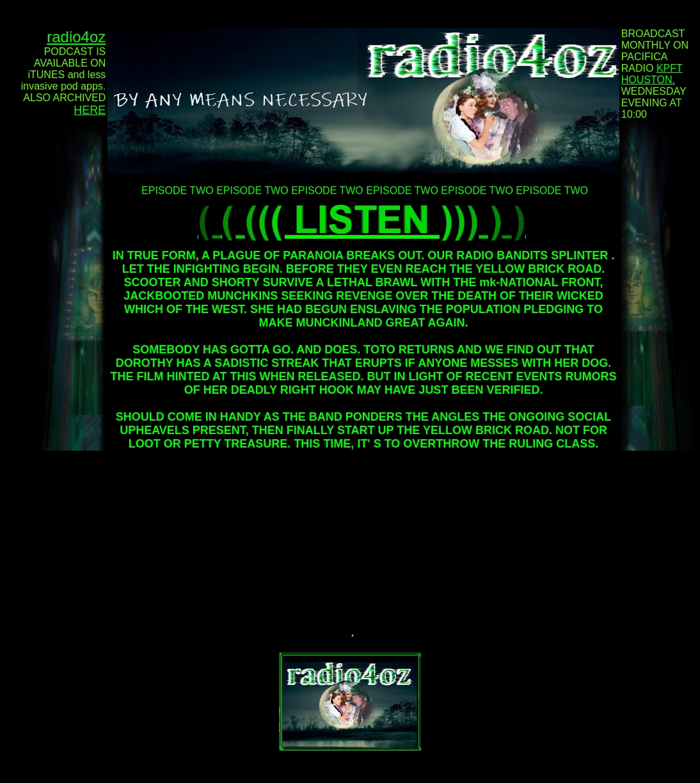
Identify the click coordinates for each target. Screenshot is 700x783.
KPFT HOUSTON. (652, 74)
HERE (90, 110)
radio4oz (76, 37)
